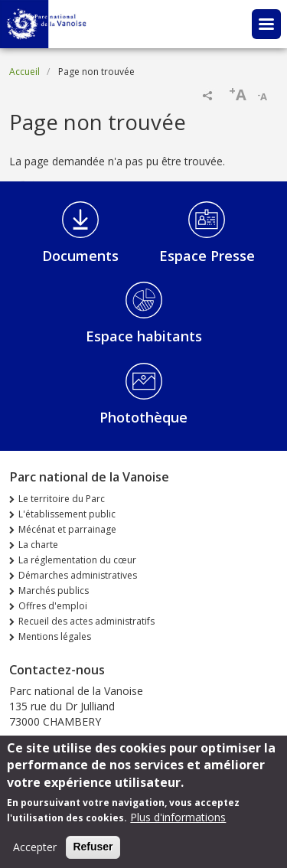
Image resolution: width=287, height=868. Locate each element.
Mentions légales (55, 636)
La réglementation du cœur (77, 560)
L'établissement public (67, 514)
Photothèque (143, 417)
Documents (80, 256)
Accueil (24, 72)
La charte (38, 545)
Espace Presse (207, 256)
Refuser (93, 853)
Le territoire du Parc (62, 499)
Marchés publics (54, 591)
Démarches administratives (78, 575)
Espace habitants (144, 336)
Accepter (35, 854)
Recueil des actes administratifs (86, 621)
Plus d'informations (178, 824)
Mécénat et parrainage (67, 529)
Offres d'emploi (53, 606)
